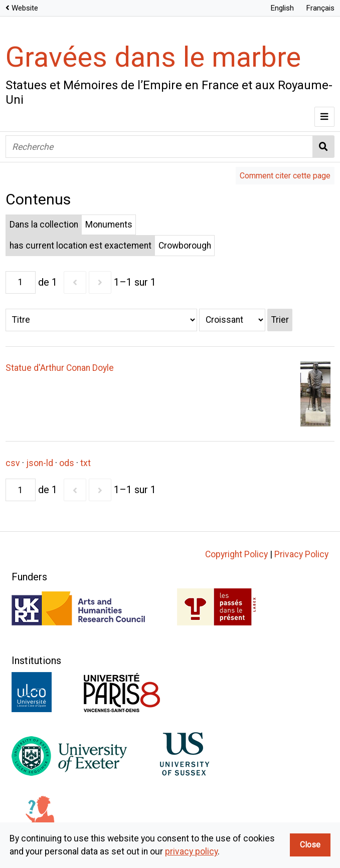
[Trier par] (101, 320)
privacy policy (191, 851)
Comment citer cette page (285, 176)
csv (13, 463)
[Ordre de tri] (232, 320)
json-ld (40, 463)
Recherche (324, 147)
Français (320, 8)
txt (86, 463)
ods (67, 463)
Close (310, 845)
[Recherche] (159, 147)
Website (25, 8)
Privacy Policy (301, 554)
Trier (280, 320)
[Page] (21, 282)
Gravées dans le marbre (153, 57)
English (282, 8)
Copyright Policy (236, 554)
